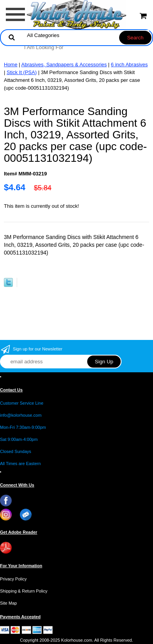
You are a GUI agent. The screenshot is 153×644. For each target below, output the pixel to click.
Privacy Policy (13, 579)
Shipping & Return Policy (24, 591)
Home (11, 65)
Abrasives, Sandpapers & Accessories (64, 65)
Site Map (8, 603)
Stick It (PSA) (22, 72)
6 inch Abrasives (129, 65)
